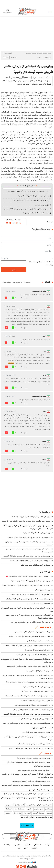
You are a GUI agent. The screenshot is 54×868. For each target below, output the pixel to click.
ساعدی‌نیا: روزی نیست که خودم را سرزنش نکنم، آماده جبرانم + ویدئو (28, 696)
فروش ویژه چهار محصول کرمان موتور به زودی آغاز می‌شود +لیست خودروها (26, 785)
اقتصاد (40, 53)
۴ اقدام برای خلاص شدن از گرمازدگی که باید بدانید (34, 744)
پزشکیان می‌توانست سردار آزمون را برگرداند (36, 732)
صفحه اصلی (48, 53)
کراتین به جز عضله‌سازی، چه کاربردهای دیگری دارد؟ (33, 655)
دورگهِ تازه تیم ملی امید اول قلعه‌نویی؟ (38, 650)
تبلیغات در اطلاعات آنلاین (42, 766)
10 (16, 388)
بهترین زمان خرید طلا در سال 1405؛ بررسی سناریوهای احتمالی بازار (29, 762)
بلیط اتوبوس (24, 817)
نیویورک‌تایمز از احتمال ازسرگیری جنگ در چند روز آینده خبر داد (30, 581)
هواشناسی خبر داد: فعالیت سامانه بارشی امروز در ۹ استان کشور (30, 748)
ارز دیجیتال (8, 813)
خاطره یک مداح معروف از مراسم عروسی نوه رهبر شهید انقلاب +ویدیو (26, 209)
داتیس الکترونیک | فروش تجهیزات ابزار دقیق (39, 805)
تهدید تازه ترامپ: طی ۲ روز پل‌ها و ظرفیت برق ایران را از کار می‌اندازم (28, 599)
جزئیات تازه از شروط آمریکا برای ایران (38, 641)
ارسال (14, 269)
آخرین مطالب (44, 627)
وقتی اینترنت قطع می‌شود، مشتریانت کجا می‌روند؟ (34, 758)
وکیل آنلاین (49, 809)
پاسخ (25, 298)
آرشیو (26, 848)
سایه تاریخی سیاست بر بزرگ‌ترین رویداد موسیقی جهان (32, 705)
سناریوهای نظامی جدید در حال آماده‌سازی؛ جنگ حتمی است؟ (30, 561)
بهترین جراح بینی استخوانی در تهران (41, 817)
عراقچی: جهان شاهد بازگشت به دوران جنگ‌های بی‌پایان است (30, 622)
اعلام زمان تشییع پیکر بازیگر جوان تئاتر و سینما (35, 700)
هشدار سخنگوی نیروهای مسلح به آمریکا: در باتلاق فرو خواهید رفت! (28, 682)
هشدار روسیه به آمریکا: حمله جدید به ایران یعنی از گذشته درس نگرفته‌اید (26, 521)
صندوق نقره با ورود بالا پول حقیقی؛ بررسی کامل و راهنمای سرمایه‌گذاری (27, 794)
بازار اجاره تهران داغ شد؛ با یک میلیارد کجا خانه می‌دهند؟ (30, 200)
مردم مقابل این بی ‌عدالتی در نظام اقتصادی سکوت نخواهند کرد (30, 576)
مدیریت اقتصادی (31, 53)
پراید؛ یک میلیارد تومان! (43, 590)
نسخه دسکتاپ (27, 825)
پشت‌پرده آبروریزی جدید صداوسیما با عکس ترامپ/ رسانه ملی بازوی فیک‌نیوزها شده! (29, 550)
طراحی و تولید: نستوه (27, 862)
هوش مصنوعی (39, 809)
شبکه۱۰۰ (47, 845)
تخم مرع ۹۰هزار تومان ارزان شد (40, 728)
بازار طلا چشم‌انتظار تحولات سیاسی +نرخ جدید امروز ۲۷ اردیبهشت (29, 666)
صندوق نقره (9, 805)
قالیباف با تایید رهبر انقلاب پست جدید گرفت (36, 565)
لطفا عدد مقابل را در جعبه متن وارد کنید (41, 263)
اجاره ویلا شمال (19, 805)
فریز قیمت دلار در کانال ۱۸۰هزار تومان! (38, 671)
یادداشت (7, 845)
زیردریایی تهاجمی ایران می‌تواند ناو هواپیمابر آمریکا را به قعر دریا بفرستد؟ (26, 585)
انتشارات (34, 848)
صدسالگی (37, 845)
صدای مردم (18, 845)
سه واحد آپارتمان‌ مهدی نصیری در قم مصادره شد (34, 719)
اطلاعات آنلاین (27, 11)
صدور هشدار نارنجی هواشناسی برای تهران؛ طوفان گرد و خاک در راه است (27, 645)
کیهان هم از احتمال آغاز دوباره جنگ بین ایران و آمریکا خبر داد (31, 517)
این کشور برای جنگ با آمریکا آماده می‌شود (37, 533)
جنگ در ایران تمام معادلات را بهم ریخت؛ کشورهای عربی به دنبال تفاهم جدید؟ (29, 738)
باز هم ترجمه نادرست (42, 205)
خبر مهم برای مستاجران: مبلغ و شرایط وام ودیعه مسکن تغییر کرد (29, 537)
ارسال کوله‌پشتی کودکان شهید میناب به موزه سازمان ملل (32, 710)
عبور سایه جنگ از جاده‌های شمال (40, 790)
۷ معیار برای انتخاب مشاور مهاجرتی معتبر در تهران (34, 770)
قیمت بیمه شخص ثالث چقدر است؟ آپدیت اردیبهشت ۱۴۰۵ (31, 781)
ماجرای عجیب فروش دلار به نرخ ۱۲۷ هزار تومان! (34, 196)
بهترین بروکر (17, 813)
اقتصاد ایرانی (27, 813)
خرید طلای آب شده (39, 813)
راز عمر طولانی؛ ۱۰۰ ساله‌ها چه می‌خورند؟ (36, 213)
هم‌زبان (28, 845)
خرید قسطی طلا (20, 809)
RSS (18, 848)
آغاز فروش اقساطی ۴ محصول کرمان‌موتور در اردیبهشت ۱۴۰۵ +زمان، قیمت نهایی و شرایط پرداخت (28, 776)
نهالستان (49, 813)
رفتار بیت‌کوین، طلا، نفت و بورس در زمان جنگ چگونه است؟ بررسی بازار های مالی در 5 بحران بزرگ (27, 799)
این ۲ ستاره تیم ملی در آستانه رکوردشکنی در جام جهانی (32, 632)
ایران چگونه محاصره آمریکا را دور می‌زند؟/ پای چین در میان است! (28, 191)
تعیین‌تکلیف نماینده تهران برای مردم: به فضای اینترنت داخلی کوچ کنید (27, 723)
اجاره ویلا (29, 809)
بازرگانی (46, 754)
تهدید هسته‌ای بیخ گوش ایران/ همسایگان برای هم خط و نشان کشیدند (27, 556)
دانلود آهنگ (9, 809)
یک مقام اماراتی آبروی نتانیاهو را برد (39, 604)
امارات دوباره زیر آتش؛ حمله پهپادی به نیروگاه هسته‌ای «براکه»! (30, 636)
